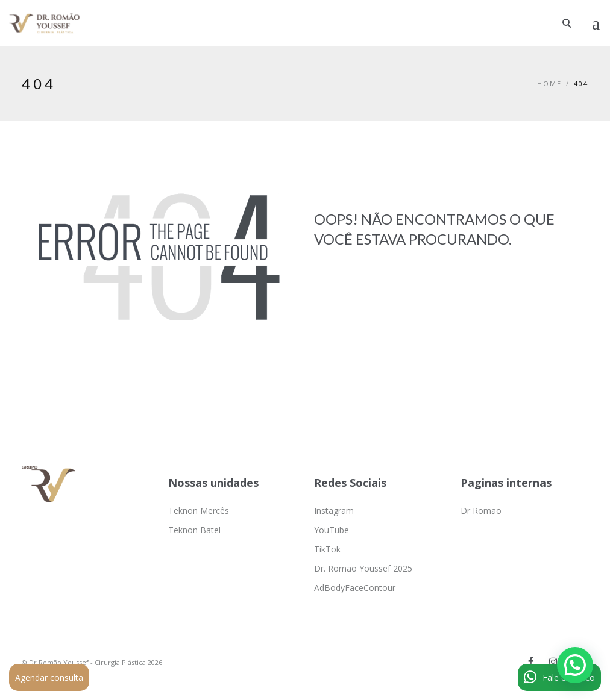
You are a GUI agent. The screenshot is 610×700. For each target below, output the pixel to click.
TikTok (327, 549)
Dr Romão (481, 511)
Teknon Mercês (199, 511)
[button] (575, 665)
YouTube (332, 530)
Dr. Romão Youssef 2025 (363, 568)
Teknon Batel (194, 530)
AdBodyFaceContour (355, 588)
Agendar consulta (49, 677)
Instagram (334, 511)
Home (549, 83)
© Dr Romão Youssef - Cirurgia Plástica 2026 (92, 662)
